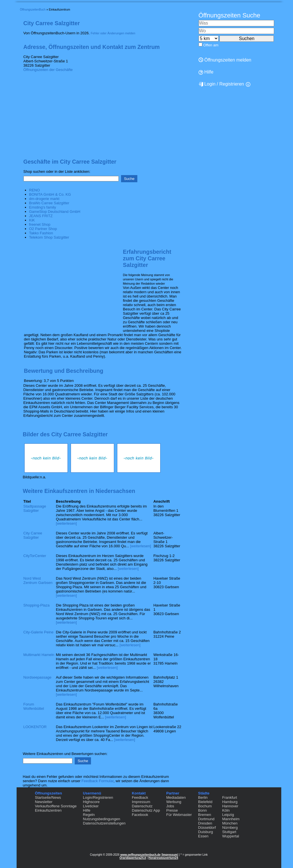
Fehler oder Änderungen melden (113, 33)
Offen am (211, 45)
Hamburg (230, 802)
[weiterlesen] (66, 523)
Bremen (205, 815)
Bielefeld (205, 802)
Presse (172, 810)
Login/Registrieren (98, 797)
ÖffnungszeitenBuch (33, 10)
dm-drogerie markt (44, 199)
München (230, 823)
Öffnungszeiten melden (225, 60)
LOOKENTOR (35, 727)
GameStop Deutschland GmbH (55, 212)
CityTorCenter (35, 556)
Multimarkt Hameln (39, 655)
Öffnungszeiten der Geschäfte (48, 70)
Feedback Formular (98, 781)
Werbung (174, 802)
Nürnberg (230, 828)
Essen (203, 836)
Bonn (202, 810)
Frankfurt (229, 797)
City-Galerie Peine (39, 632)
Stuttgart (229, 832)
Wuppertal (230, 836)
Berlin (203, 797)
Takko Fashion (41, 233)
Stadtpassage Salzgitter (35, 508)
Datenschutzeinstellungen (104, 823)
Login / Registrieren (221, 84)
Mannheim (231, 819)
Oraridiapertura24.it (133, 858)
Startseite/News (48, 797)
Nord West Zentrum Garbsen (38, 580)
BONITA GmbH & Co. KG (50, 194)
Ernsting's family (43, 207)
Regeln (89, 815)
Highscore (91, 802)
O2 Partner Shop (43, 229)
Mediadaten (176, 797)
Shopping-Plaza (37, 605)
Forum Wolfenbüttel (34, 706)
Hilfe (206, 72)
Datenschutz (142, 806)
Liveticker (91, 806)
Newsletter (44, 802)
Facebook (140, 815)
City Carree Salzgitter (33, 535)
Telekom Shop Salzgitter (49, 237)
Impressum (141, 802)
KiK (32, 220)
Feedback (140, 797)
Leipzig (228, 815)
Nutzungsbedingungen (102, 819)
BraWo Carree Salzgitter (49, 203)
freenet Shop (40, 224)
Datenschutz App (146, 810)
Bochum (205, 806)
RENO (35, 190)
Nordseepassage (37, 677)
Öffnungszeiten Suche (229, 15)
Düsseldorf (207, 828)
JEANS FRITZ (41, 216)
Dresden (205, 823)
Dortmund (206, 819)
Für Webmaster (179, 815)
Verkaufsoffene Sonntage (56, 806)
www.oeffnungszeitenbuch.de (140, 855)
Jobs (170, 806)
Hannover (230, 806)
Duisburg (205, 832)
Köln (226, 810)
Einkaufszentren (48, 810)
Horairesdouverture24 (163, 858)
